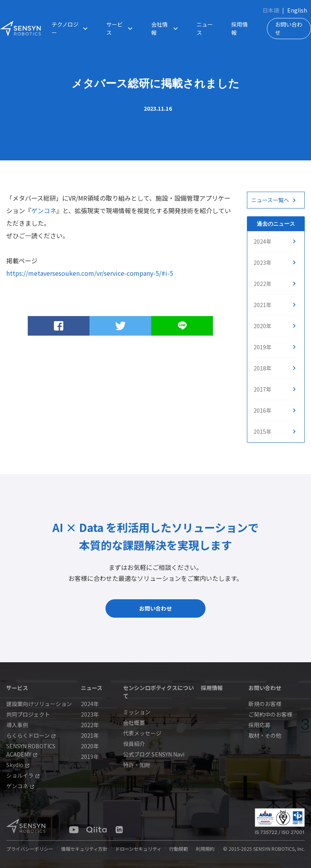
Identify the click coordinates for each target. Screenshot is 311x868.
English (297, 10)
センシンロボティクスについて (158, 692)
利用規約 (205, 849)
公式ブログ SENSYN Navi (154, 754)
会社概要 (134, 722)
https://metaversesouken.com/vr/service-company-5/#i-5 (90, 273)
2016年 (263, 410)
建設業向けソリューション (39, 704)
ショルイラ (23, 775)
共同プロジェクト (28, 714)
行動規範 (179, 849)
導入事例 (17, 725)
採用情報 (240, 28)
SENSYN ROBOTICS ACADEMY (31, 750)
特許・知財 (137, 765)
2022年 (263, 284)
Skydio (18, 765)
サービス (121, 29)
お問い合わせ (289, 28)
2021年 (263, 305)
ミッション (137, 712)
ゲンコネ (44, 210)
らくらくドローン (31, 735)
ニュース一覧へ (270, 200)
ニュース (205, 28)
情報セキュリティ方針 (84, 849)
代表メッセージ (142, 733)
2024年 (263, 241)
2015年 (263, 431)
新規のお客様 (265, 704)
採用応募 (259, 725)
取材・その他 (265, 735)
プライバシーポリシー (30, 849)
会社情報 (166, 29)
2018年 (263, 368)
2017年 (263, 389)
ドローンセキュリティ (138, 849)
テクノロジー (71, 29)
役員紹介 (134, 744)
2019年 (263, 347)
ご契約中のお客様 (270, 714)
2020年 (263, 326)
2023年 (263, 262)
